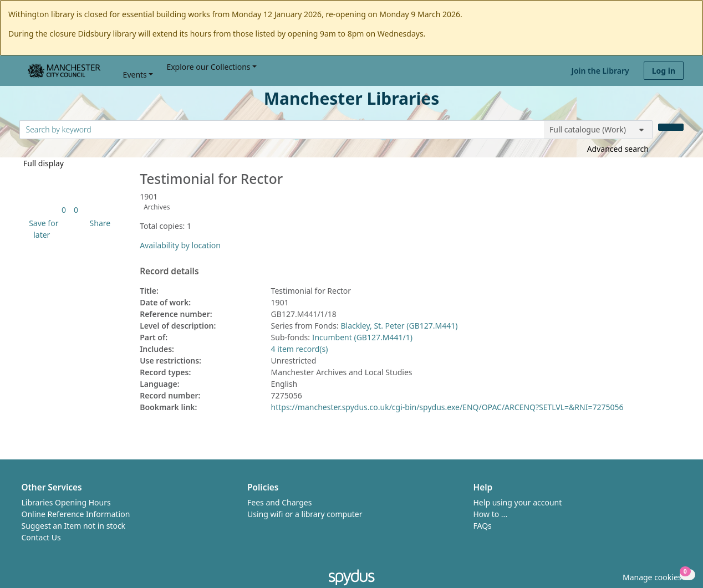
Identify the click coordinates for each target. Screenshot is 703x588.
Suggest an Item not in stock (74, 526)
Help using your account (518, 502)
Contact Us (41, 537)
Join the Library (600, 71)
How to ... (491, 514)
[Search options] (598, 130)
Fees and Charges (279, 502)
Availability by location (180, 245)
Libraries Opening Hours (66, 502)
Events (135, 75)
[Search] (671, 127)
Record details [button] (169, 272)
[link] (64, 210)
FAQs (483, 526)
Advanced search (618, 149)
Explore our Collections (208, 67)
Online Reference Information (76, 514)
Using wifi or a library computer (305, 514)
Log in (664, 71)
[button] (42, 229)
